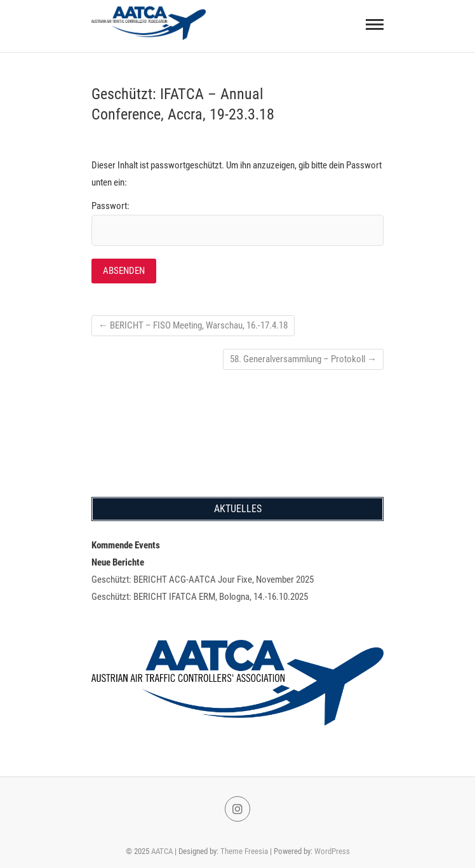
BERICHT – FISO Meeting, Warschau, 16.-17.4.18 (193, 325)
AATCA (162, 851)
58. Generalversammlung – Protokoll (303, 359)
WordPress (332, 851)
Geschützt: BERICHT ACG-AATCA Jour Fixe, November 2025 (203, 580)
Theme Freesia (244, 851)
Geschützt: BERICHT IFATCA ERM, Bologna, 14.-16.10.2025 (200, 597)
